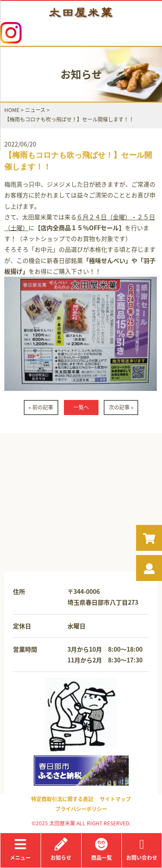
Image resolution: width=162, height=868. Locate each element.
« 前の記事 (41, 407)
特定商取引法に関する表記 (62, 799)
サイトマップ (115, 799)
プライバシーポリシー (81, 809)
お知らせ (61, 850)
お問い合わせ (142, 850)
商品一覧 (102, 850)
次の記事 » (121, 407)
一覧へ (81, 407)
